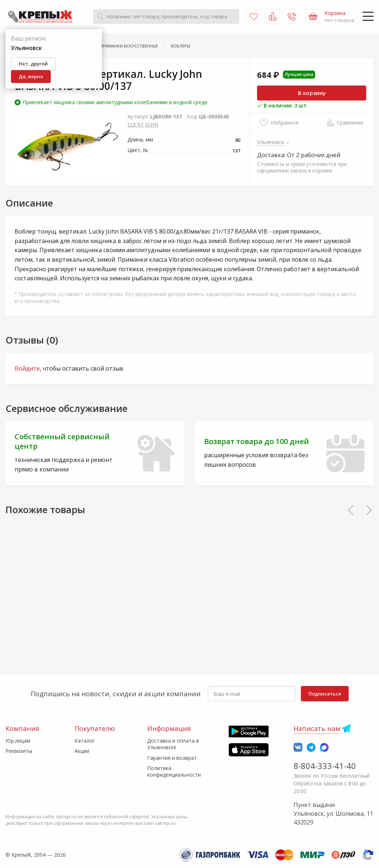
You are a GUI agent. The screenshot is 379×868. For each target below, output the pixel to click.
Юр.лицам (18, 741)
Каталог (85, 741)
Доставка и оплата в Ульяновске (173, 744)
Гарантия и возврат (172, 758)
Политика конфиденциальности (174, 771)
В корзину (312, 93)
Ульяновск (271, 142)
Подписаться (325, 694)
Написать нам (317, 728)
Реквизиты (19, 751)
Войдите (27, 368)
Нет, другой (33, 64)
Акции (82, 751)
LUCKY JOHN (143, 124)
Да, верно (31, 76)
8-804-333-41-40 (325, 766)
